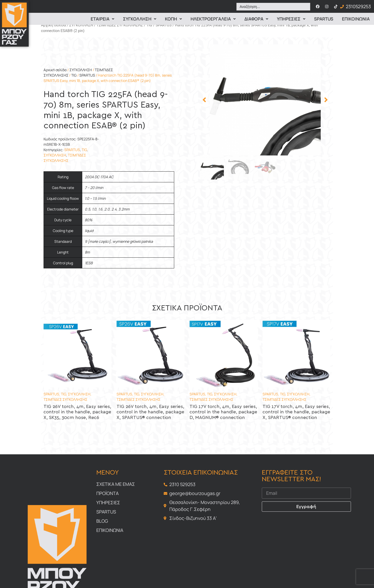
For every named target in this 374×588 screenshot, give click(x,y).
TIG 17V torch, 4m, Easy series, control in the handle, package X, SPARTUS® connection (296, 412)
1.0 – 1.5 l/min (95, 198)
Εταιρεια (102, 19)
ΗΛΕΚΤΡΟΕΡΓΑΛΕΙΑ (213, 19)
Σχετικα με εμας (116, 484)
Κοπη (173, 19)
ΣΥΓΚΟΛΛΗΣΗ (81, 25)
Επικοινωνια (356, 19)
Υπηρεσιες (291, 19)
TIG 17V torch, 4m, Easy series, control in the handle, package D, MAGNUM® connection (223, 412)
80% (89, 220)
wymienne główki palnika (133, 241)
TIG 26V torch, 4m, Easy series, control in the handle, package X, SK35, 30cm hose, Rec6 (77, 412)
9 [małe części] (98, 241)
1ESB (89, 263)
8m (87, 252)
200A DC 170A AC (99, 177)
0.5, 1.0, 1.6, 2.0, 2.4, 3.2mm (107, 209)
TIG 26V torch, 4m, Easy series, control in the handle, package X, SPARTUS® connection (150, 412)
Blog (102, 521)
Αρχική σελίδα (53, 25)
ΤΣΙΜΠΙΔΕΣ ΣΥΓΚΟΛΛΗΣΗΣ (120, 25)
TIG (149, 25)
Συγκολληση (140, 19)
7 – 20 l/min (94, 188)
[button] (204, 100)
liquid (89, 231)
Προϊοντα (107, 493)
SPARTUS (163, 25)
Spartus (324, 19)
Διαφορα (256, 19)
